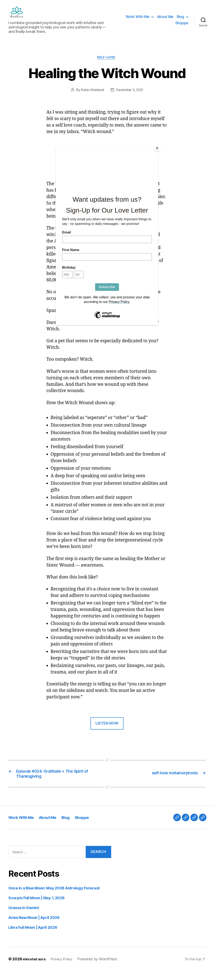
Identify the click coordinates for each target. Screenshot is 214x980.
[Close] (157, 148)
